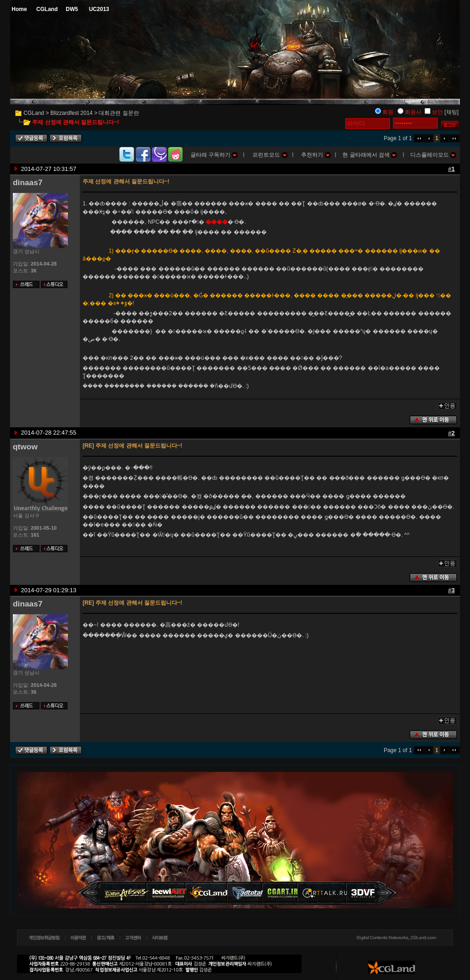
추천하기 (316, 155)
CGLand (34, 113)
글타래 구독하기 (214, 155)
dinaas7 (28, 182)
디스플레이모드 (433, 155)
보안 (437, 112)
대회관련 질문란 (119, 113)
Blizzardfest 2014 (72, 113)
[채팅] (451, 112)
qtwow (25, 447)
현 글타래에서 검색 (370, 155)
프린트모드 (270, 155)
